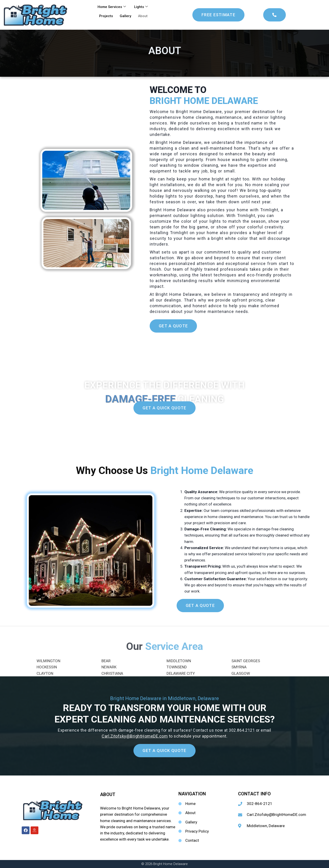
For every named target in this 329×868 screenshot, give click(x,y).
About (143, 16)
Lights (141, 7)
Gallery (125, 16)
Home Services (112, 7)
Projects (106, 16)
